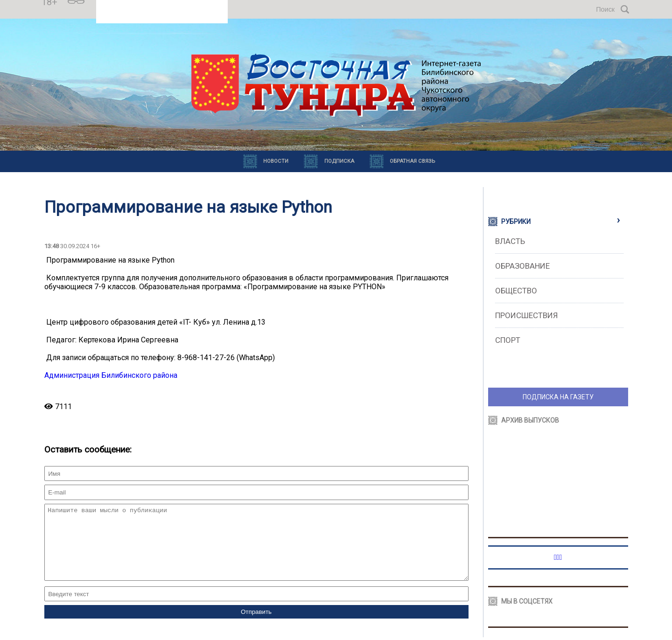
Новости (276, 161)
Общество (516, 291)
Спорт (508, 340)
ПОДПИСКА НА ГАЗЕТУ (558, 397)
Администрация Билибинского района (111, 375)
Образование (522, 266)
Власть (510, 241)
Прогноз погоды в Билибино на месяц (162, 5)
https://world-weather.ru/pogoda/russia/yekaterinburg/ (162, 14)
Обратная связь (412, 161)
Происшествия (526, 315)
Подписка (339, 161)
